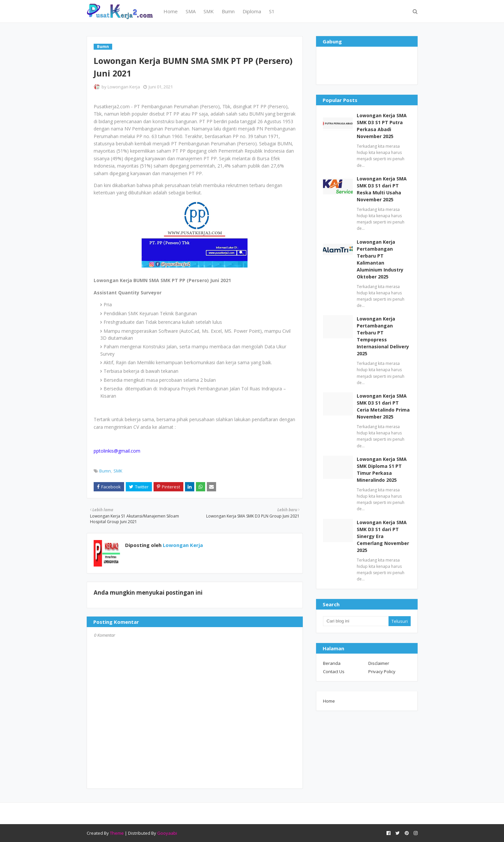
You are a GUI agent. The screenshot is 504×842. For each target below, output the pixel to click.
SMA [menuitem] (191, 11)
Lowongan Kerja (124, 87)
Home (329, 701)
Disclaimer (379, 663)
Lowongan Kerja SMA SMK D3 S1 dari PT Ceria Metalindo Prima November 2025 (383, 406)
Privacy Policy (382, 671)
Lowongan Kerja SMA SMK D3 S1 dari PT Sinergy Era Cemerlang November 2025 (383, 536)
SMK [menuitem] (209, 11)
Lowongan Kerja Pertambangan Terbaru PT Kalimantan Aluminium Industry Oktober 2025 (380, 259)
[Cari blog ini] (356, 621)
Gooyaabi (167, 833)
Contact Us (334, 671)
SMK (118, 471)
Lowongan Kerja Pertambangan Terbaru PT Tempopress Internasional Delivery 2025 (383, 336)
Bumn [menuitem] (228, 11)
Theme (117, 833)
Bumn (105, 471)
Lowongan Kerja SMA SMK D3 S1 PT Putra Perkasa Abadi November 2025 (382, 126)
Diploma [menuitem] (252, 11)
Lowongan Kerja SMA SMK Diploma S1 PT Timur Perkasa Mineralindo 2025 (382, 470)
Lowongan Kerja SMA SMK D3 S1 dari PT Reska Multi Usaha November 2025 (382, 189)
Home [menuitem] (171, 11)
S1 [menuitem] (272, 11)
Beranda (332, 663)
